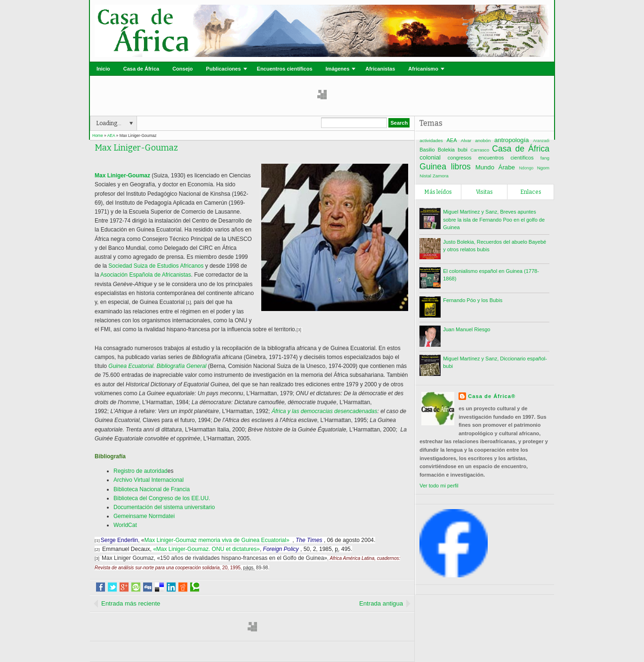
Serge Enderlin (119, 540)
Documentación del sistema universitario (164, 507)
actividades (431, 140)
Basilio (427, 150)
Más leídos (438, 192)
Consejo (182, 69)
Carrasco (480, 150)
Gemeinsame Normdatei (144, 516)
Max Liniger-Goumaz (136, 148)
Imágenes (338, 69)
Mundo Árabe (495, 167)
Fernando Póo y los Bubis (473, 300)
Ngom (543, 168)
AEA (452, 140)
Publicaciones (224, 69)
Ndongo (526, 168)
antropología (511, 140)
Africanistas (380, 69)
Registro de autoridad (141, 471)
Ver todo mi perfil (439, 486)
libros (461, 167)
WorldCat (125, 525)
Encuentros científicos (285, 69)
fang (545, 158)
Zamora (441, 176)
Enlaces (531, 192)
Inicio (103, 69)
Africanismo (423, 69)
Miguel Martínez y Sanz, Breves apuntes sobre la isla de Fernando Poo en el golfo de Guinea (494, 219)
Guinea (433, 167)
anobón (483, 140)
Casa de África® (492, 396)
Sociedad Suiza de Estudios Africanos (156, 266)
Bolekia (446, 150)
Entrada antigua (381, 603)
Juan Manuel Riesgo (467, 329)
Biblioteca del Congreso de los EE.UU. (162, 498)
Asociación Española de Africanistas (146, 275)
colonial (430, 157)
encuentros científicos (506, 158)
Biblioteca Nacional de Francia (152, 489)
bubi (463, 150)
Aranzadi (541, 141)
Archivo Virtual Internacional (149, 480)
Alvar (466, 140)
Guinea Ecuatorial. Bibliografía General (157, 366)
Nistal (425, 176)
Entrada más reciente (131, 603)
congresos (460, 158)
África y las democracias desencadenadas (325, 411)
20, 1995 (231, 568)
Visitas (484, 192)
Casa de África (141, 69)
